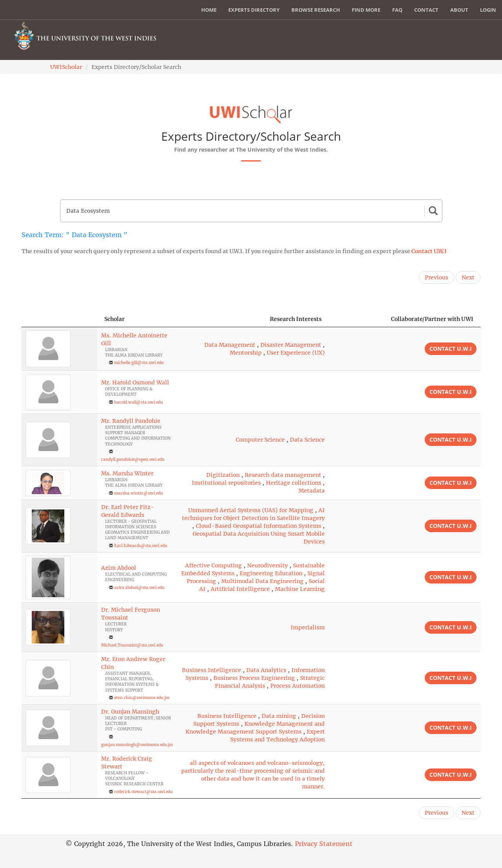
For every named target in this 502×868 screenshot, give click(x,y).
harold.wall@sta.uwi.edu (138, 402)
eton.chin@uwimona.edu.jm (142, 698)
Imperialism (308, 627)
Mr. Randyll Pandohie (131, 421)
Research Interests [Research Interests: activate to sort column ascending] (296, 319)
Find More (366, 10)
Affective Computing (214, 565)
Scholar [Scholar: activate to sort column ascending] (115, 319)
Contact (426, 10)
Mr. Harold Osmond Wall (135, 382)
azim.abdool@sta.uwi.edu (139, 588)
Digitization (223, 475)
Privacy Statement (324, 844)
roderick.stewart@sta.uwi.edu (143, 792)
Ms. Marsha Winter (127, 473)
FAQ (397, 10)
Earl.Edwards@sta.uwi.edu (141, 546)
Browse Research (316, 10)
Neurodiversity (267, 565)
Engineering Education (271, 573)
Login (488, 10)
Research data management (283, 475)
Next (468, 277)
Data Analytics (266, 670)
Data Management (230, 345)
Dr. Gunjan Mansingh (130, 712)
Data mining (279, 716)
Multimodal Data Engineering (262, 581)
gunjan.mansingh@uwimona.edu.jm (137, 745)
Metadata (312, 491)
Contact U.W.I (429, 251)
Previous (437, 277)
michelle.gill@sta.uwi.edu (139, 363)
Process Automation (297, 686)
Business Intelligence (212, 670)
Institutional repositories (226, 483)
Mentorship (246, 353)
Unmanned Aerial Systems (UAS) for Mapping (251, 510)
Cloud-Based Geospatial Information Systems (258, 526)
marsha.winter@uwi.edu (138, 493)
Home (209, 10)
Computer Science (260, 440)
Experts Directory (254, 10)
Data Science (307, 440)
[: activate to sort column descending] (59, 319)
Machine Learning (300, 589)
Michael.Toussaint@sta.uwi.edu (132, 645)
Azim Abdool (119, 568)
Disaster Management (291, 345)
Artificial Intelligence (240, 589)
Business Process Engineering (254, 678)
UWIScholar (66, 67)
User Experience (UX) (296, 353)
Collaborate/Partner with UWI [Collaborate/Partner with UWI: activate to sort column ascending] (432, 319)
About (459, 10)
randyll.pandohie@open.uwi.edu (133, 459)
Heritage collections (294, 483)
